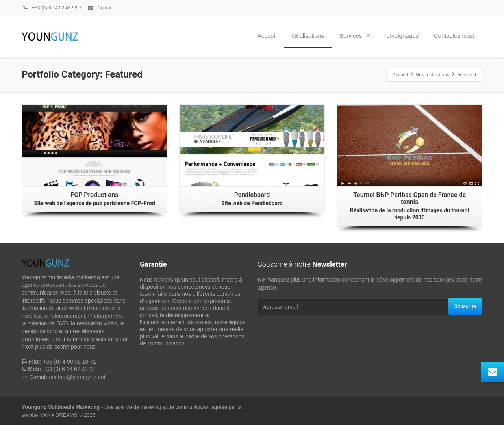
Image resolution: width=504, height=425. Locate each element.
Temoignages (401, 36)
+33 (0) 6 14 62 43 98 (49, 8)
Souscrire (465, 306)
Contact (100, 8)
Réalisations (308, 36)
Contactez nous (454, 36)
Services (355, 35)
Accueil (267, 36)
